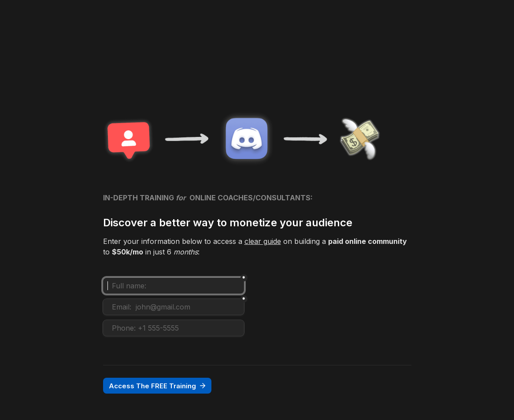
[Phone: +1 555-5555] (174, 328)
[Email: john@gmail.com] (174, 307)
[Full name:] (174, 286)
